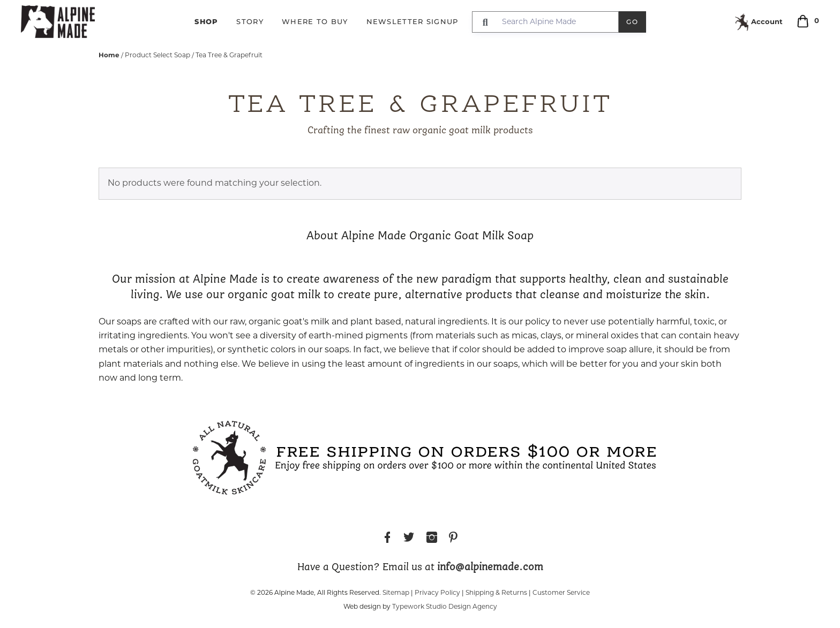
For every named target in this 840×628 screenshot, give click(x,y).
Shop (206, 21)
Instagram (432, 539)
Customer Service (561, 593)
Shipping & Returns (496, 593)
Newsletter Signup (412, 21)
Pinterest (453, 539)
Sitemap (396, 593)
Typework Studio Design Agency (445, 607)
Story (250, 21)
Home (109, 55)
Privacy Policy (437, 593)
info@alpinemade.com (490, 568)
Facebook (387, 539)
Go (632, 22)
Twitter (409, 539)
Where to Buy (315, 21)
